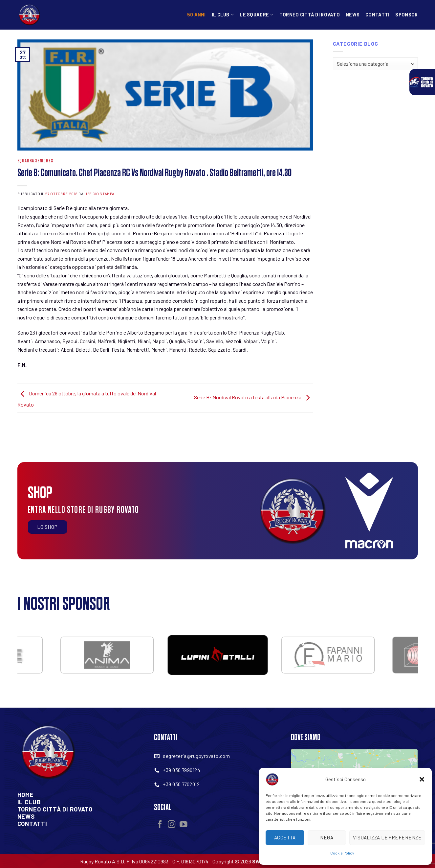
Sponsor (406, 15)
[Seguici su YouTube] (184, 825)
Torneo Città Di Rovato (55, 809)
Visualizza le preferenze (387, 837)
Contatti (377, 15)
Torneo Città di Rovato (310, 15)
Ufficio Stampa (99, 194)
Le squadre (256, 15)
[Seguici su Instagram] (172, 825)
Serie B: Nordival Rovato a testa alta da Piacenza (253, 398)
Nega (327, 837)
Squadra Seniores (35, 161)
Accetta (285, 837)
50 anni (196, 15)
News (353, 15)
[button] (422, 779)
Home (26, 795)
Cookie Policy (342, 853)
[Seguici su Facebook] (160, 825)
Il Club (223, 15)
